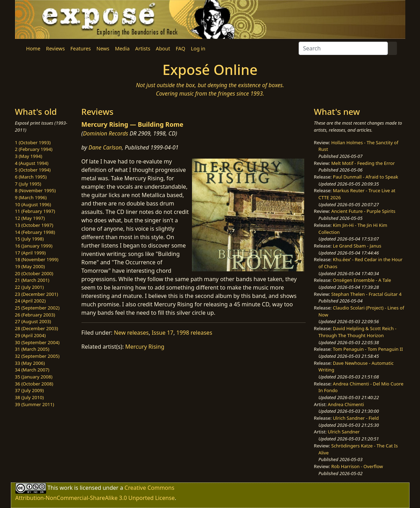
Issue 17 (163, 333)
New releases (131, 333)
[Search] (343, 48)
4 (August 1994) (32, 163)
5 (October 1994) (33, 170)
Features (80, 48)
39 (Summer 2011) (35, 404)
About (163, 48)
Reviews (55, 48)
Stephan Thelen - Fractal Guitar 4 (366, 294)
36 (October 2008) (34, 384)
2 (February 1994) (34, 149)
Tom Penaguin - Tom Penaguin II (368, 349)
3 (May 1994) (29, 156)
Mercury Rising (145, 347)
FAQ (180, 48)
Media (122, 48)
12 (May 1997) (30, 218)
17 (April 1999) (30, 253)
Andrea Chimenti (346, 404)
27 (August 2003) (33, 321)
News (103, 48)
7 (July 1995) (28, 184)
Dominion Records (105, 133)
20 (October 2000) (34, 273)
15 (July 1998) (30, 239)
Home (33, 48)
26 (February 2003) (35, 315)
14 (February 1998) (35, 232)
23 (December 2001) (37, 294)
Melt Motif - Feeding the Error (363, 163)
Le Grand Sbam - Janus (357, 246)
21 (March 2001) (32, 280)
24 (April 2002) (30, 301)
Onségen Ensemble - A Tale (362, 280)
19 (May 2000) (30, 266)
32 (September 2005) (37, 356)
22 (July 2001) (30, 287)
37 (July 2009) (30, 390)
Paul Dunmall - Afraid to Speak (366, 177)
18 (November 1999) (37, 259)
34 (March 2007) (32, 370)
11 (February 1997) (35, 211)
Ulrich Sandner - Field (356, 418)
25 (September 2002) (37, 308)
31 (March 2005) (32, 349)
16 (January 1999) (34, 246)
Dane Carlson (105, 147)
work (66, 488)
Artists (143, 48)
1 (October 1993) (33, 142)
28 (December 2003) (37, 328)
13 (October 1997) (34, 225)
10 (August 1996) (33, 204)
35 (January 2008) (34, 377)
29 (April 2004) (30, 335)
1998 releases (194, 333)
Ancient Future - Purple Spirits (363, 211)
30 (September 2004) (37, 342)
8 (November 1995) (35, 190)
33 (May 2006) (30, 363)
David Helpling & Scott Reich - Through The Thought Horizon (358, 332)
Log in (198, 48)
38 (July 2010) (30, 397)
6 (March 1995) (31, 177)
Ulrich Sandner (344, 432)
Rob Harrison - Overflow (357, 466)
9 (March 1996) (31, 197)
